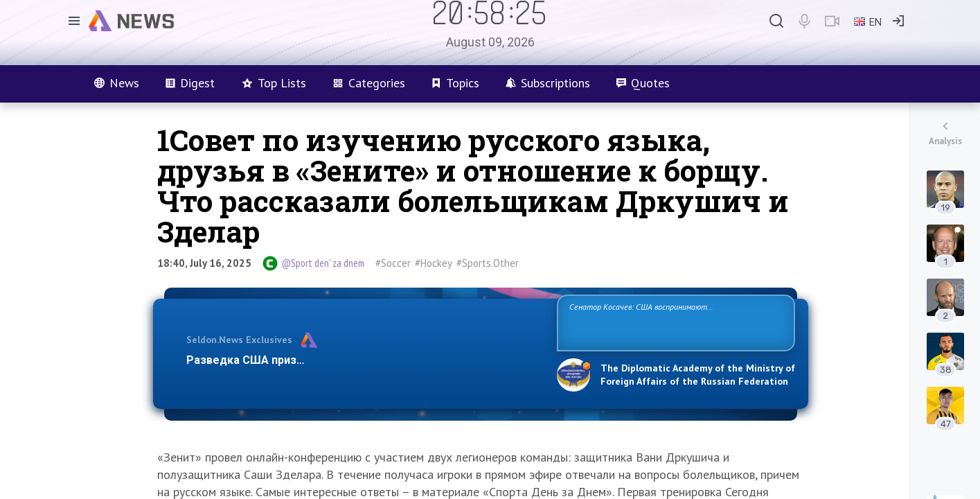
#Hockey (434, 263)
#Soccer (393, 263)
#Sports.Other (488, 263)
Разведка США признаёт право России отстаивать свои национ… (364, 360)
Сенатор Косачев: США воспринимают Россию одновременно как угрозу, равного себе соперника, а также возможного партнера (674, 322)
